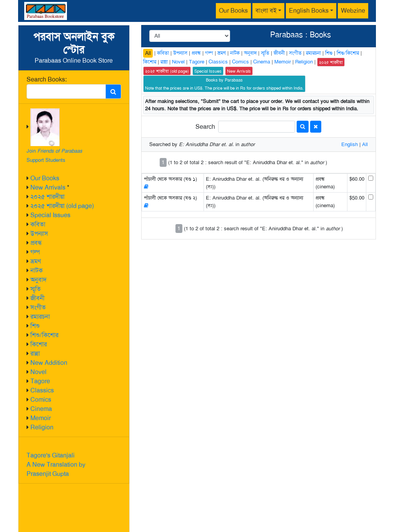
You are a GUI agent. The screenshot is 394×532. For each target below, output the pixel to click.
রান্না (35, 353)
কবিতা (38, 224)
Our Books (233, 11)
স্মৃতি (36, 289)
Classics (42, 390)
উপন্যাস (39, 234)
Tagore (40, 381)
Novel (38, 372)
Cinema (41, 409)
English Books (309, 11)
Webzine (353, 11)
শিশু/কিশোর (44, 335)
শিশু (35, 326)
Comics (41, 400)
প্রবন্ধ (36, 243)
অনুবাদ (38, 280)
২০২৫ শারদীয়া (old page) (62, 206)
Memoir (41, 418)
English (350, 144)
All (148, 53)
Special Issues (50, 215)
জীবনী (38, 298)
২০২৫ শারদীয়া (48, 197)
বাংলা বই (266, 11)
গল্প (35, 252)
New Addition (49, 363)
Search (205, 127)
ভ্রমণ (36, 261)
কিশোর (39, 344)
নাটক (37, 270)
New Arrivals (48, 187)
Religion (42, 427)
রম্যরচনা (40, 317)
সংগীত (38, 307)
